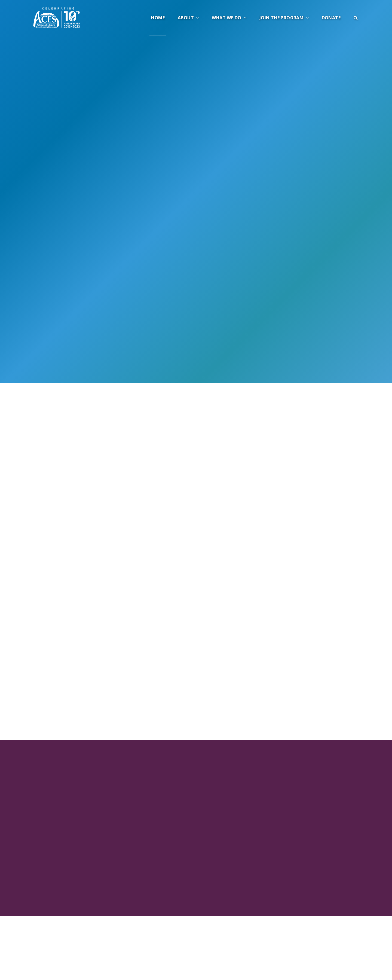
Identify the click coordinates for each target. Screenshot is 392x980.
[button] (356, 18)
